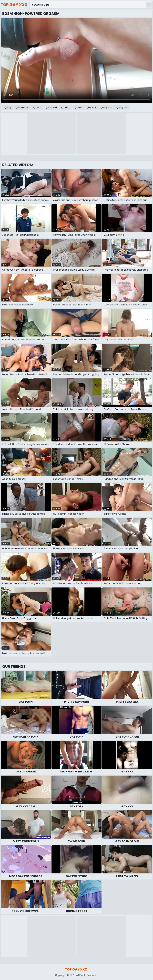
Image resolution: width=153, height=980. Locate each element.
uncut (93, 108)
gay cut (123, 108)
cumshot (24, 108)
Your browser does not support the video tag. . (76, 61)
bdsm (67, 108)
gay (9, 108)
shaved (53, 108)
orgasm (108, 108)
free (80, 108)
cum (39, 108)
